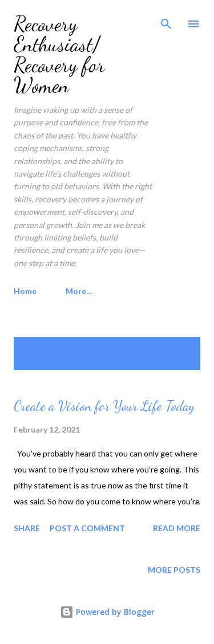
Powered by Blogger (107, 612)
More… (79, 291)
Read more (177, 528)
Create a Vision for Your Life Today (104, 406)
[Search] (166, 21)
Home (25, 291)
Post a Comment (87, 528)
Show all (171, 348)
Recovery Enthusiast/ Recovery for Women (59, 54)
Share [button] (27, 528)
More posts (174, 570)
